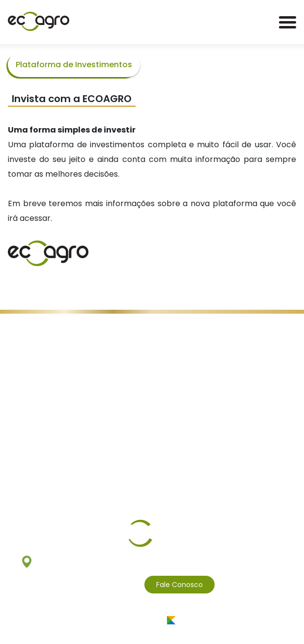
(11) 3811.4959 (113, 585)
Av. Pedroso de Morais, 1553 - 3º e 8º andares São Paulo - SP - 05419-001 (152, 562)
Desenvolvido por (152, 620)
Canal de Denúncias (169, 333)
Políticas (116, 333)
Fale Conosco (180, 585)
